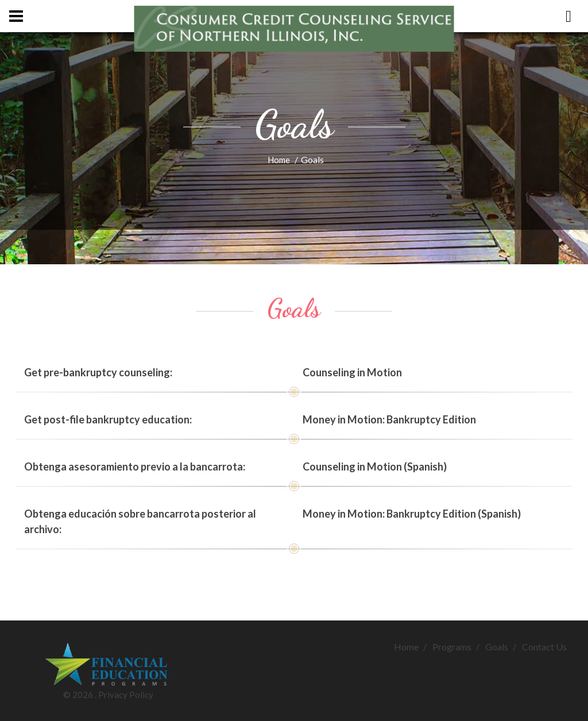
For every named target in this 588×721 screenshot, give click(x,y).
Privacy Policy (126, 695)
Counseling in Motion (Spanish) (375, 466)
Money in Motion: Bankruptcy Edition (389, 419)
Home (279, 160)
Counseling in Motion (352, 372)
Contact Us (544, 647)
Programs (452, 647)
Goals (497, 647)
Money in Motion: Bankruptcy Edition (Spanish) (412, 514)
